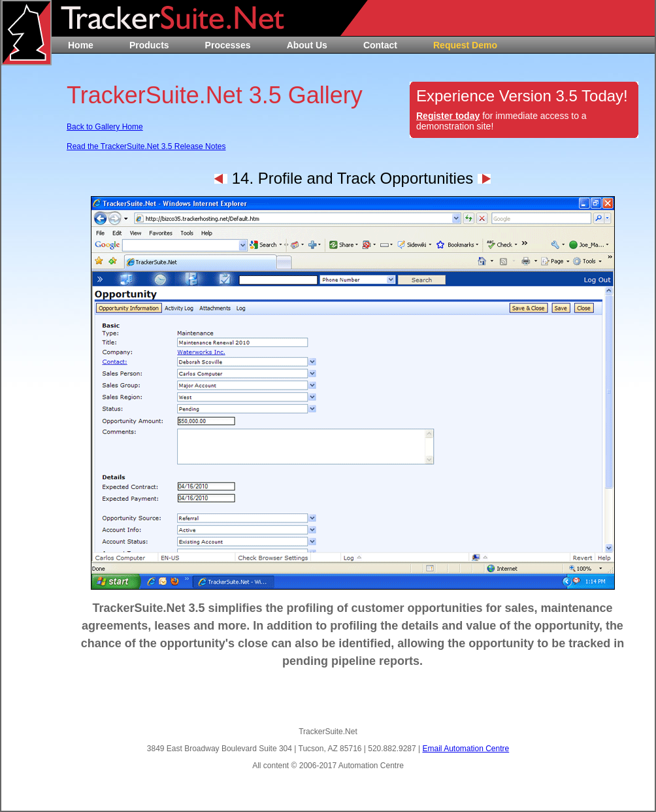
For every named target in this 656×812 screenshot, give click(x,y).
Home (81, 45)
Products (149, 45)
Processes (228, 45)
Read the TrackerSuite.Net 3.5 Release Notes (146, 146)
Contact (380, 45)
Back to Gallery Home (105, 127)
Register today (448, 116)
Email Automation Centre (466, 749)
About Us (307, 45)
